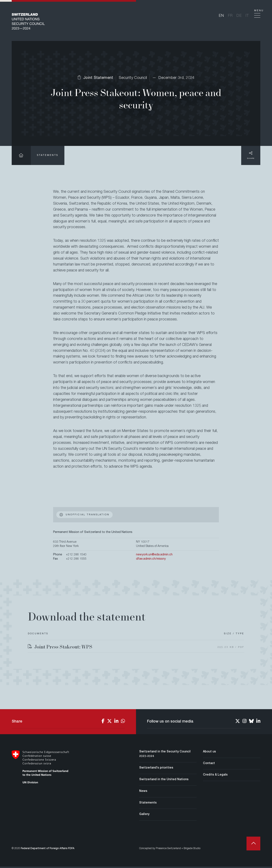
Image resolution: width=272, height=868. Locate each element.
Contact (209, 765)
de (239, 17)
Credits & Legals (215, 776)
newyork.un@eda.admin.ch (154, 556)
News (143, 793)
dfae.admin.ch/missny (151, 560)
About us (209, 753)
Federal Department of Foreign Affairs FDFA (48, 850)
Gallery (144, 816)
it (247, 17)
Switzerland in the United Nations (164, 781)
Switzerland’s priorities (156, 769)
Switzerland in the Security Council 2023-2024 (165, 756)
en (222, 17)
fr (230, 17)
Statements (48, 157)
